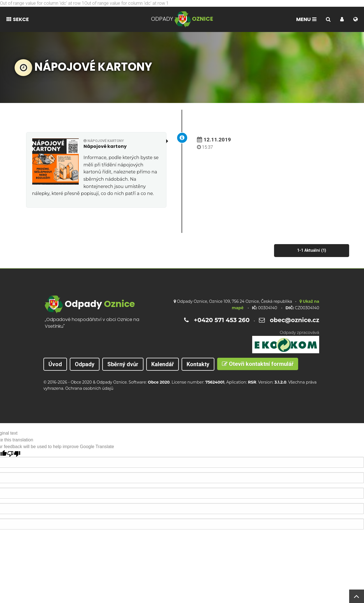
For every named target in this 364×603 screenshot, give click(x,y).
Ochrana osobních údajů (89, 388)
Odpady (85, 364)
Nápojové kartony (104, 141)
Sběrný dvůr (123, 364)
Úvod (55, 364)
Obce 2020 (81, 382)
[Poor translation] (14, 453)
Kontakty (198, 364)
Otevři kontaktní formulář (258, 364)
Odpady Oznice (112, 382)
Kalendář (163, 364)
